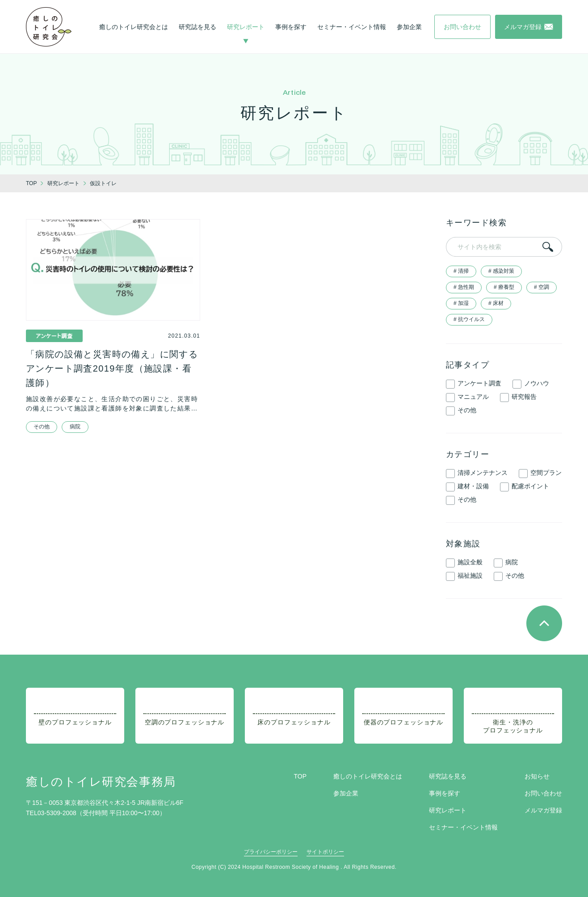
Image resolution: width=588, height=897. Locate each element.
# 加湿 (461, 303)
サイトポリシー (325, 852)
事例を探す (291, 27)
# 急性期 (464, 287)
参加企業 (409, 27)
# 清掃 (461, 271)
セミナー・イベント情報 (352, 27)
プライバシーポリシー (271, 852)
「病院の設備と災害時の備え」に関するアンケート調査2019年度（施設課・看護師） (112, 368)
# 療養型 (504, 287)
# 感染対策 (501, 271)
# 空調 (542, 287)
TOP (300, 776)
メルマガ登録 (543, 810)
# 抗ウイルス (469, 319)
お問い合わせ (543, 793)
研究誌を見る (197, 27)
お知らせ (537, 776)
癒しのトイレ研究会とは (134, 27)
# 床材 (496, 303)
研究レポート (246, 27)
